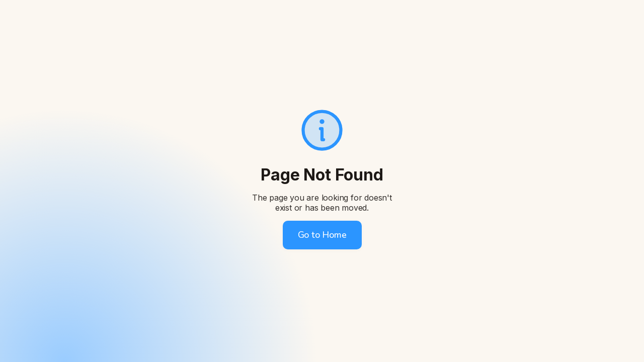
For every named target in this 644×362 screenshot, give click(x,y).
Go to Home (322, 235)
